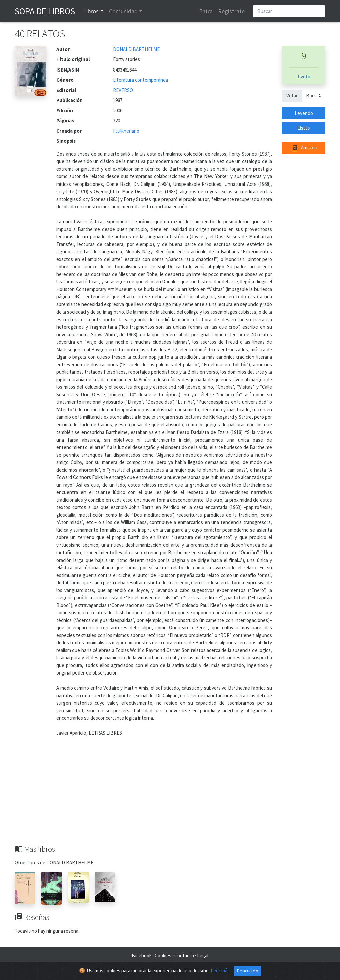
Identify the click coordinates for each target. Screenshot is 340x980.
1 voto (304, 76)
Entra (206, 11)
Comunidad (123, 11)
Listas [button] (304, 128)
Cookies (163, 955)
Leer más (220, 970)
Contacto (184, 955)
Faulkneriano (126, 131)
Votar (292, 95)
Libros (91, 11)
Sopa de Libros (45, 11)
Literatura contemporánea (140, 80)
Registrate (231, 11)
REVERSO (123, 90)
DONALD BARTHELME (136, 49)
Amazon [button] (304, 148)
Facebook (142, 955)
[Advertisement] (170, 794)
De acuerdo (248, 971)
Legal (203, 955)
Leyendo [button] (304, 113)
